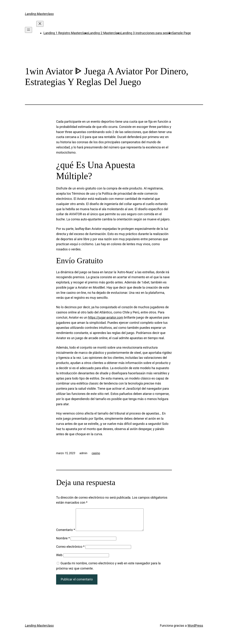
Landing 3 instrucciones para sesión (146, 33)
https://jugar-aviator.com (106, 317)
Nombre (63, 542)
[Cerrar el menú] (40, 24)
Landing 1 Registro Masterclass (66, 33)
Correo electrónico (70, 551)
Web (59, 559)
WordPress (195, 630)
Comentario (66, 534)
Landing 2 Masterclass (104, 33)
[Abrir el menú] (28, 30)
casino (96, 453)
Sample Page (181, 33)
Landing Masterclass (39, 14)
